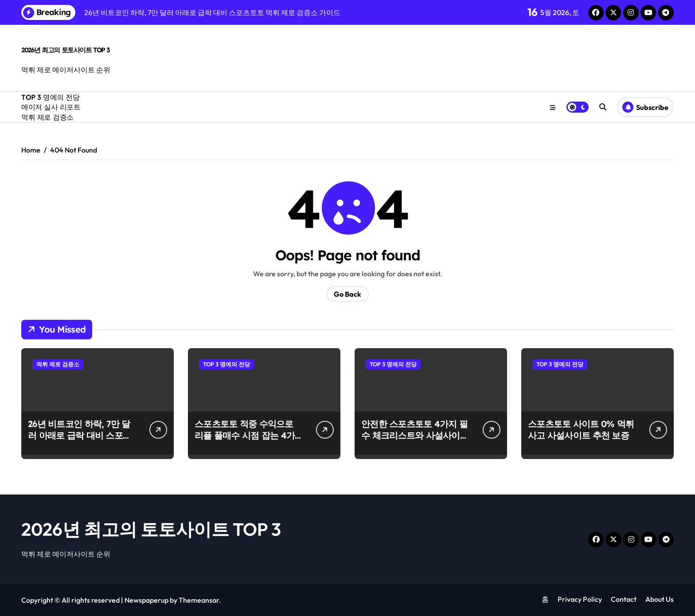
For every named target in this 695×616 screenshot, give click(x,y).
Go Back (347, 294)
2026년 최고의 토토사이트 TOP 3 (66, 50)
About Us (660, 599)
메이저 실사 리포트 (51, 107)
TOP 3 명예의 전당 (50, 97)
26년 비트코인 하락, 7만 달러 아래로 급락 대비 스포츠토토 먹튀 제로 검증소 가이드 (80, 441)
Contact (624, 599)
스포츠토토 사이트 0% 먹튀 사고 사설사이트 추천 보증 (581, 430)
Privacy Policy (580, 599)
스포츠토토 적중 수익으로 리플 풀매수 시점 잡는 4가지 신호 (245, 435)
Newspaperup (146, 600)
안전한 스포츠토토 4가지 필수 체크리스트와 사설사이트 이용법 (415, 435)
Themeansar (199, 600)
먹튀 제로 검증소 (47, 117)
